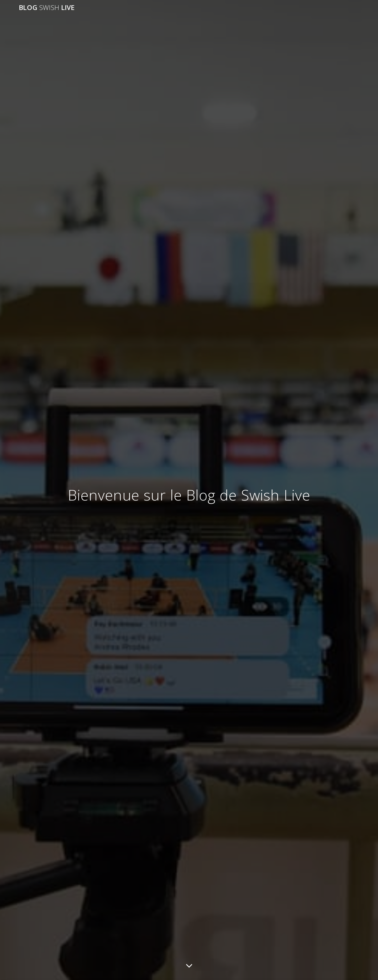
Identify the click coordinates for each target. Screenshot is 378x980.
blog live (47, 8)
